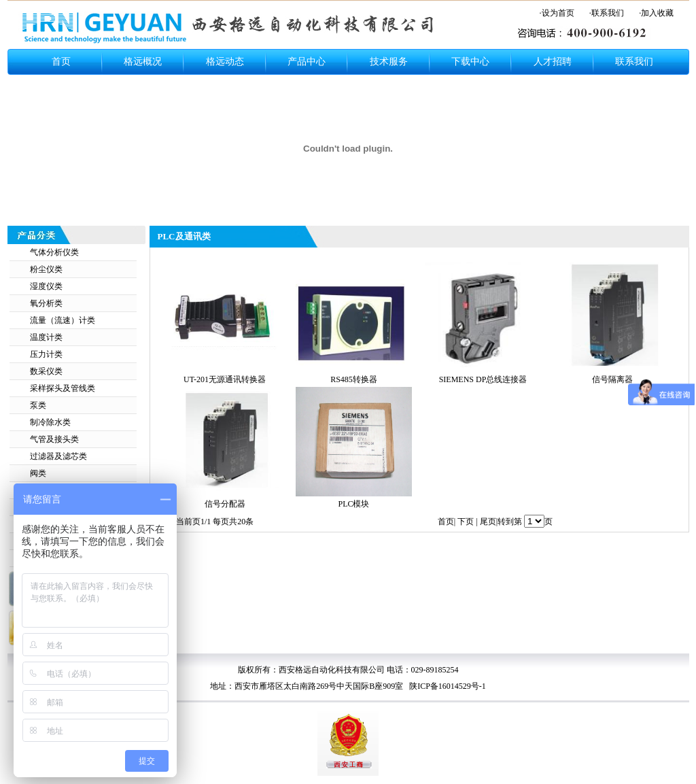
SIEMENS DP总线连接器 (483, 379)
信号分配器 (225, 504)
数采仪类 (46, 371)
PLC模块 (353, 504)
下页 (466, 522)
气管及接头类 (54, 439)
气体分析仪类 (54, 252)
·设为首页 (557, 13)
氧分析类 (46, 303)
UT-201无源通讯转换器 (225, 379)
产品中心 (307, 62)
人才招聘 (553, 62)
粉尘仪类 (46, 269)
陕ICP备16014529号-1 (447, 686)
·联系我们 (607, 13)
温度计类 (46, 337)
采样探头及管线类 (63, 388)
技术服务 (389, 62)
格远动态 (225, 62)
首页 (61, 62)
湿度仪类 (46, 286)
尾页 (488, 522)
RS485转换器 (354, 379)
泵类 (38, 405)
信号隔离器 (612, 379)
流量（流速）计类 (63, 320)
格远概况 (143, 62)
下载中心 (470, 62)
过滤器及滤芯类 (58, 456)
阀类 (38, 473)
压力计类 (46, 354)
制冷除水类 (50, 422)
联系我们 (634, 62)
